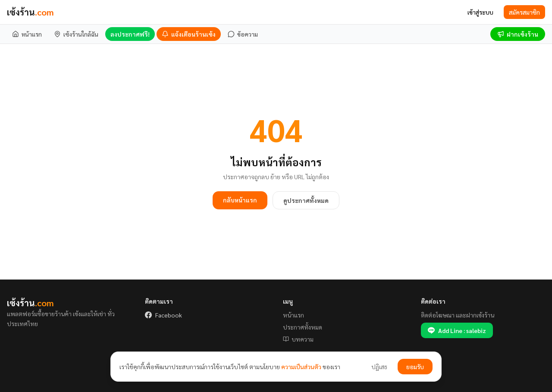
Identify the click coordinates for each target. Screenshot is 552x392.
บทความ (298, 339)
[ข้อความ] (243, 34)
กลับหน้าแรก (240, 200)
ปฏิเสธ (379, 367)
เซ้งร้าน (30, 12)
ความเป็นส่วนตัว (301, 367)
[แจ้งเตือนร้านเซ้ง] (189, 34)
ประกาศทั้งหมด (303, 327)
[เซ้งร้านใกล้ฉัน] (76, 34)
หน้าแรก (293, 315)
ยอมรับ (415, 367)
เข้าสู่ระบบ (480, 12)
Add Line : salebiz (457, 330)
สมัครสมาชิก (524, 12)
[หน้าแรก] (27, 34)
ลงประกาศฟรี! (130, 34)
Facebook (163, 315)
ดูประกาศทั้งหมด (306, 200)
